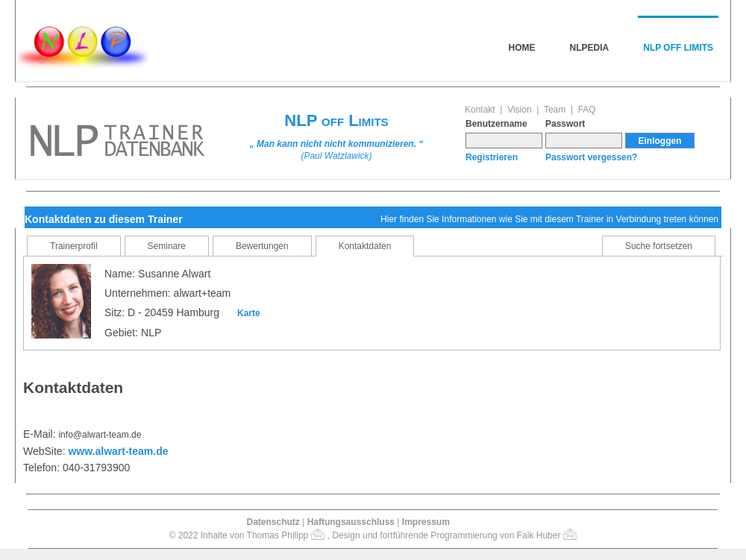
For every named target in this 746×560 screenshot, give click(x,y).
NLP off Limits (678, 48)
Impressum (426, 522)
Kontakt (480, 110)
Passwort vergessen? (591, 157)
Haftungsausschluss (351, 522)
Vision (519, 110)
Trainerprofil (74, 246)
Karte (249, 313)
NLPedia (590, 48)
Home (522, 48)
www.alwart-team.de (118, 451)
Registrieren (492, 157)
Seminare (167, 246)
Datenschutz (273, 522)
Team (555, 110)
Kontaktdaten (365, 246)
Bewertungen (262, 246)
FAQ (587, 110)
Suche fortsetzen (659, 246)
